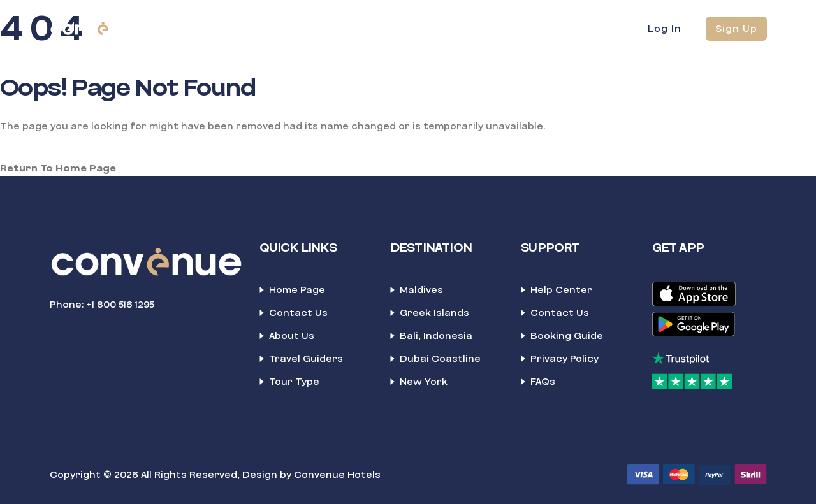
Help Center (561, 290)
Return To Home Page (58, 168)
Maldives (421, 290)
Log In (665, 29)
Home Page (297, 290)
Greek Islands (434, 313)
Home (249, 28)
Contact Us (298, 313)
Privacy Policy (565, 359)
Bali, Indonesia (436, 336)
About (399, 28)
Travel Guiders (306, 359)
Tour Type (294, 382)
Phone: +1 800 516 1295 (102, 305)
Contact (463, 28)
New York (424, 382)
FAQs (543, 382)
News (526, 28)
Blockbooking (324, 28)
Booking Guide (567, 336)
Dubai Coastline (440, 359)
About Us (292, 336)
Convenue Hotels (337, 475)
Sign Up (736, 29)
